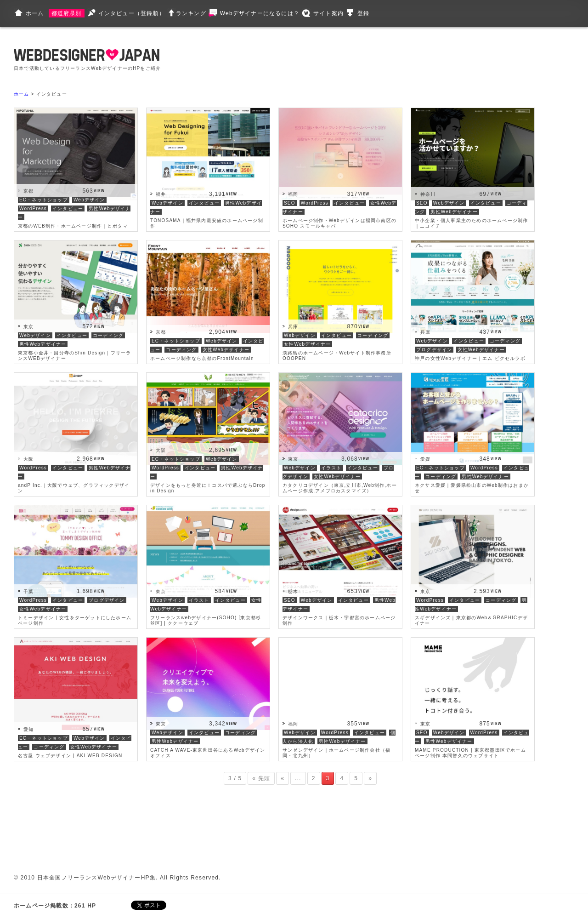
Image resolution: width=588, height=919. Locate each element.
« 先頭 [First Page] (261, 778)
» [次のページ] (370, 778)
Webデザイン (89, 200)
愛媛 (425, 459)
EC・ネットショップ (44, 200)
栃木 (293, 591)
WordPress (33, 208)
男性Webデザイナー (454, 212)
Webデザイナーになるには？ (260, 13)
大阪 (28, 459)
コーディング (108, 335)
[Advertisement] (350, 60)
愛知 (28, 729)
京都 (28, 191)
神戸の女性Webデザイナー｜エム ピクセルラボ (470, 358)
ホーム (35, 13)
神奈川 (428, 194)
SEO (290, 203)
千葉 (28, 591)
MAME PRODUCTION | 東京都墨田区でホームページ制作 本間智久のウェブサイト (470, 753)
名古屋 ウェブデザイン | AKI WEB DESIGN (70, 756)
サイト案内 (328, 13)
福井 (161, 194)
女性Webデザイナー (226, 350)
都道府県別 (67, 13)
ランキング (191, 13)
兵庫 (293, 327)
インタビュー (68, 208)
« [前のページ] (283, 778)
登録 (363, 13)
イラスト (331, 468)
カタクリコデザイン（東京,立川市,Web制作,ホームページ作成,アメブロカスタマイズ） (340, 488)
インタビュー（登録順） (132, 13)
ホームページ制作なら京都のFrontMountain (202, 358)
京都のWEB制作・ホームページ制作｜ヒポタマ (73, 226)
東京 (28, 327)
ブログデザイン (434, 350)
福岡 (293, 194)
